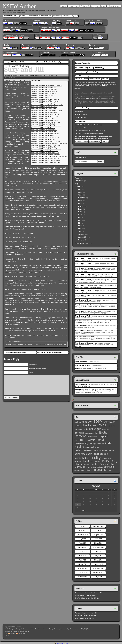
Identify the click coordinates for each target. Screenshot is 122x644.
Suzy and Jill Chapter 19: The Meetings (46, 122)
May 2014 (83, 543)
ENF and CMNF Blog (83, 365)
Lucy (77, 23)
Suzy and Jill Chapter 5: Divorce (43, 95)
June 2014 (98, 539)
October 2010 (83, 573)
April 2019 (82, 526)
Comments (21, 633)
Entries (13, 633)
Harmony (7, 30)
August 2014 (98, 535)
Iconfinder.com (24, 631)
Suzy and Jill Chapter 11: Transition (44, 107)
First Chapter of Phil (82, 316)
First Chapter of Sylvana (84, 343)
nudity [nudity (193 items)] (96, 458)
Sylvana (99, 23)
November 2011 (98, 547)
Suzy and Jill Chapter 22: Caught (43, 128)
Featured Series (87, 6)
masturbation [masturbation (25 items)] (82, 458)
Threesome (79, 112)
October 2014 (98, 530)
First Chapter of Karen (83, 279)
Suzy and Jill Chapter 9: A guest (43, 103)
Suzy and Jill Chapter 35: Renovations (45, 153)
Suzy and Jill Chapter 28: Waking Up (49, 62)
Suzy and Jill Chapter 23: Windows (44, 130)
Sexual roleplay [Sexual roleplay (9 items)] (107, 464)
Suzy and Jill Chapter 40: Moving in (44, 91)
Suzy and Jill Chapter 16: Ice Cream (45, 116)
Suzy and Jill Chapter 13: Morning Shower (47, 111)
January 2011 (98, 564)
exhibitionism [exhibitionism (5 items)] (92, 437)
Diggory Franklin (81, 385)
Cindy (59, 23)
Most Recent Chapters (81, 79)
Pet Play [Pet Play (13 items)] (106, 461)
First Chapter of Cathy (83, 258)
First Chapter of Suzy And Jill (86, 337)
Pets (5, 23)
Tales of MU (79, 389)
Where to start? (114, 6)
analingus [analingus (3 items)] (78, 422)
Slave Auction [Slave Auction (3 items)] (91, 467)
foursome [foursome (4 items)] (100, 444)
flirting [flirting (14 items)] (93, 444)
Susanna (23, 23)
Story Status (100, 6)
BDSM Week (17, 55)
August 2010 (82, 577)
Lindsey (70, 55)
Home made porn (81, 117)
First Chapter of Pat (82, 305)
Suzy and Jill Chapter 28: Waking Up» (51, 344)
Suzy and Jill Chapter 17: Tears (43, 118)
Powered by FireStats (62, 643)
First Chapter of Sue (82, 326)
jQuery (88, 629)
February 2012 (82, 547)
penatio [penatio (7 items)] (98, 461)
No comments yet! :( (40, 75)
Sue (77, 30)
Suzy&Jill (51, 48)
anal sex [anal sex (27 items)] (87, 422)
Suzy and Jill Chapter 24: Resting (44, 132)
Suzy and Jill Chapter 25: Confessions (45, 134)
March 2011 (98, 560)
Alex (87, 23)
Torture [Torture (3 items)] (110, 470)
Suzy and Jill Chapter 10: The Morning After (47, 105)
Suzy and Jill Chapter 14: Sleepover (44, 113)
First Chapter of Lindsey (84, 286)
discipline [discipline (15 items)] (79, 433)
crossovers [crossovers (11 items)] (80, 429)
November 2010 (98, 568)
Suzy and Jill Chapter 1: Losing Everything (47, 86)
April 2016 (82, 530)
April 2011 (82, 560)
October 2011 (83, 552)
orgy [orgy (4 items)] (92, 461)
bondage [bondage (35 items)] (109, 422)
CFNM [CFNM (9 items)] (77, 426)
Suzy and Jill (46, 30)
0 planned (96, 55)
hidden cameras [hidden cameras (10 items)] (107, 451)
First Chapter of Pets (83, 311)
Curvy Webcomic (81, 362)
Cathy (30, 30)
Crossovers (74, 6)
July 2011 (98, 552)
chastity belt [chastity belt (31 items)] (89, 426)
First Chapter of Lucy (83, 295)
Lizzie (10, 23)
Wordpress (73, 629)
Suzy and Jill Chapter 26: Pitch (16, 62)
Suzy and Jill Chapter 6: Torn (42, 97)
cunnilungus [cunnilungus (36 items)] (94, 429)
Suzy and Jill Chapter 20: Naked (43, 124)
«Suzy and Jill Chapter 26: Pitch (19, 344)
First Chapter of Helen (83, 274)
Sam (72, 23)
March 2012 (98, 543)
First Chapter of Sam (83, 321)
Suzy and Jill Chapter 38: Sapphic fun (45, 158)
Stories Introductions (82, 243)
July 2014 (82, 539)
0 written (104, 55)
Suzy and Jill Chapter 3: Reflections (44, 90)
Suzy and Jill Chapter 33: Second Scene (46, 149)
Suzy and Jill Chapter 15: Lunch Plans (45, 114)
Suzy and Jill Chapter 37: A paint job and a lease (49, 157)
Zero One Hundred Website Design (42, 629)
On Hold (30, 55)
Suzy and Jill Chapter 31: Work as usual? (46, 145)
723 (56, 75)
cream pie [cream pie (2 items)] (112, 426)
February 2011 (82, 564)
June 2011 (82, 556)
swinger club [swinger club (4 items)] (79, 470)
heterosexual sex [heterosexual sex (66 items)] (86, 450)
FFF (82, 629)
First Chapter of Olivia (83, 300)
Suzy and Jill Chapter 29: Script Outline (46, 141)
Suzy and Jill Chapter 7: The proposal (45, 99)
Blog (91, 48)
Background (99, 48)
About (64, 6)
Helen (76, 55)
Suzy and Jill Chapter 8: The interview (45, 101)
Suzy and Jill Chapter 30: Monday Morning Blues (49, 143)
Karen (41, 23)
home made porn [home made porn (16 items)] (83, 454)
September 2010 (98, 573)
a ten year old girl (92, 98)
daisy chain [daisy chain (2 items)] (106, 429)
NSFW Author (19, 6)
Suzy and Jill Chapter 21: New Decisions (46, 126)
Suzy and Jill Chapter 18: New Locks (45, 120)
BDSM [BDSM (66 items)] (98, 421)
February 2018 (98, 526)
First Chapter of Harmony (84, 268)
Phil (67, 23)
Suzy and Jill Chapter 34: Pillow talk (45, 151)
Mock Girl (79, 369)
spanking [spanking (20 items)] (109, 467)
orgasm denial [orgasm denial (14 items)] (82, 461)
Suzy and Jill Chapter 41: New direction (46, 162)
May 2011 (98, 556)
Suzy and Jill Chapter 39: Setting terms (46, 160)
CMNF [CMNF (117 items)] (102, 425)
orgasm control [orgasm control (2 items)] (106, 458)
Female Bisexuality (82, 115)
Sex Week (7, 55)
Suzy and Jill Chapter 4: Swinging (44, 93)
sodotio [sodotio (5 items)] (100, 467)
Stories (77, 186)
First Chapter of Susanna (84, 331)
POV (77, 48)
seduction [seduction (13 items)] (85, 464)
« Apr (84, 510)
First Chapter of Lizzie (83, 290)
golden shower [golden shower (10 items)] (92, 447)
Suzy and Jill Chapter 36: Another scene (46, 155)
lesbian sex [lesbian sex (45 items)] (101, 454)
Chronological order (95, 79)
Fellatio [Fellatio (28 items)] (91, 440)
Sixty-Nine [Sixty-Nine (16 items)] (80, 467)
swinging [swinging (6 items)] (89, 470)
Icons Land (14, 631)
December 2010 (82, 568)
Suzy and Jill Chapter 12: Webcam (44, 109)
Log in (7, 635)
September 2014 (83, 535)
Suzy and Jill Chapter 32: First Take (44, 147)
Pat (46, 23)
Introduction (105, 79)
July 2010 (98, 577)
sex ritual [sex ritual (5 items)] (95, 464)
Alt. (24, 55)
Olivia (16, 23)
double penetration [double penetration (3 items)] (92, 433)
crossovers (12, 78)
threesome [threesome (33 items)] (100, 470)
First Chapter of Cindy (83, 263)
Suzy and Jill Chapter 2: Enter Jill (44, 88)
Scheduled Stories (11, 16)
